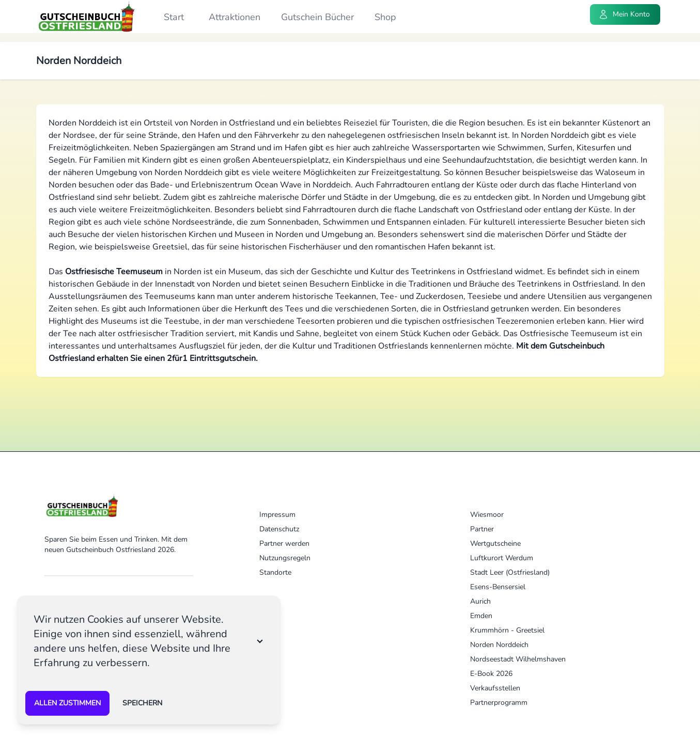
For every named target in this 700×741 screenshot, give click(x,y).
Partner (482, 529)
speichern (142, 703)
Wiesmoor (487, 515)
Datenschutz (279, 529)
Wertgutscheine (495, 543)
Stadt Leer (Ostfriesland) (510, 572)
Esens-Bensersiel (498, 587)
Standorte (275, 572)
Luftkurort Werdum (502, 558)
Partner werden (284, 543)
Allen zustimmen (67, 703)
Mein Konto (624, 14)
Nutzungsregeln (285, 558)
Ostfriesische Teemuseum (114, 272)
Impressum (277, 515)
